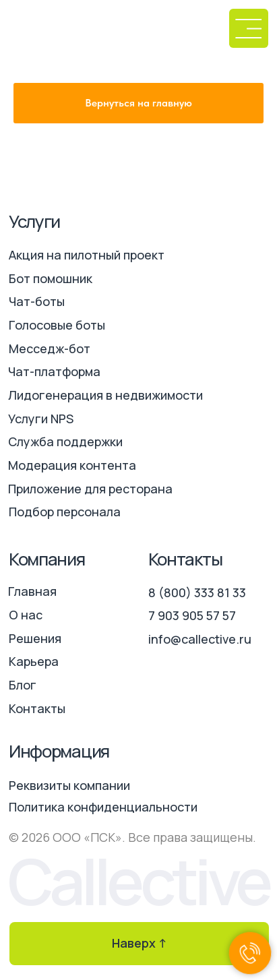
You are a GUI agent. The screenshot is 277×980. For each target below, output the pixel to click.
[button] (249, 28)
